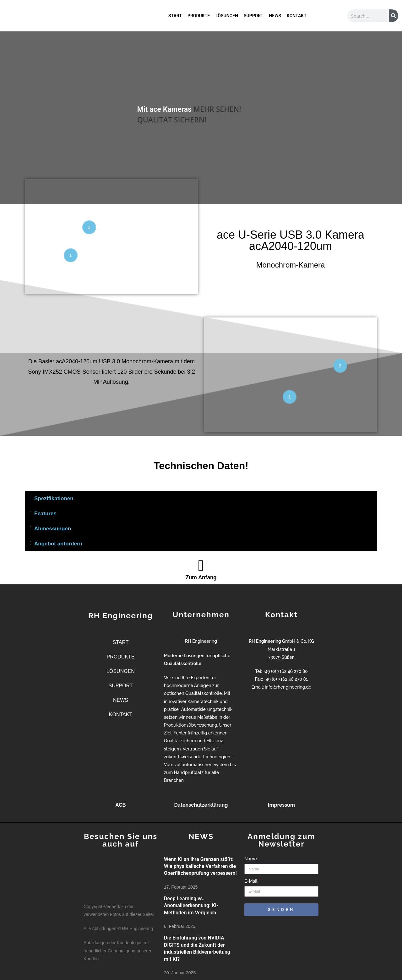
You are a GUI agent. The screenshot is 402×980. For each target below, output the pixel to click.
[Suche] (394, 16)
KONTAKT (297, 16)
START (175, 16)
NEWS (275, 16)
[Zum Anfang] (201, 566)
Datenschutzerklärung (201, 805)
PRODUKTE (199, 16)
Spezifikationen (54, 498)
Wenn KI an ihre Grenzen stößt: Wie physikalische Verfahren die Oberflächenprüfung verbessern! (200, 866)
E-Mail (251, 881)
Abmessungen (53, 529)
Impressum (281, 805)
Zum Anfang (201, 577)
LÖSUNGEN (227, 16)
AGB (121, 805)
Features (45, 514)
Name (251, 859)
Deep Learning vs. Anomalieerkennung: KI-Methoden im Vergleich (191, 906)
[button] (201, 499)
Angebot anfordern (58, 544)
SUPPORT (253, 16)
